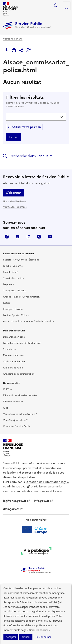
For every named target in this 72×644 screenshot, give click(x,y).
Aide (6, 408)
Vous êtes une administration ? (20, 414)
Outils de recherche (14, 362)
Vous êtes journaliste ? (15, 420)
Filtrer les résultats (36, 102)
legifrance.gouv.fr (17, 501)
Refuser (26, 637)
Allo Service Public (13, 368)
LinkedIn (28, 237)
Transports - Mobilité (15, 291)
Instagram (39, 237)
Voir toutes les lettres (15, 207)
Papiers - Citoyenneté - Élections (21, 260)
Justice (7, 303)
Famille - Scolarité (13, 266)
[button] (28, 50)
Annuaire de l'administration (19, 374)
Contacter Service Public (17, 426)
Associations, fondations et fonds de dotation (28, 321)
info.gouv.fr (44, 501)
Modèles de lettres (13, 355)
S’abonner (14, 193)
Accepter (11, 637)
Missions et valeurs (13, 402)
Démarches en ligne (14, 337)
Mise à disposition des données (20, 395)
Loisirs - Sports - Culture (16, 315)
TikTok (18, 237)
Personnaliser (43, 637)
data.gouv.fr (13, 509)
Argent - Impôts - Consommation (21, 297)
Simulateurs (10, 349)
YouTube (50, 237)
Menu (67, 8)
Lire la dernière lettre (15, 201)
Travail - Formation (13, 278)
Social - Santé (11, 272)
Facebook (7, 237)
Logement (9, 284)
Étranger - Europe (13, 309)
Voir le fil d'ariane (13, 39)
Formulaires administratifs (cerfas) (22, 343)
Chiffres (7, 389)
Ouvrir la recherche (56, 5)
